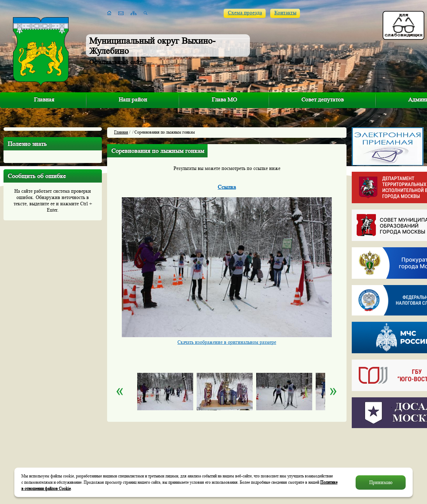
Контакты (285, 13)
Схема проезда (245, 13)
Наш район (133, 100)
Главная (44, 100)
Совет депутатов (323, 100)
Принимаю (381, 482)
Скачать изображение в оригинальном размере (227, 342)
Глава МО (224, 100)
